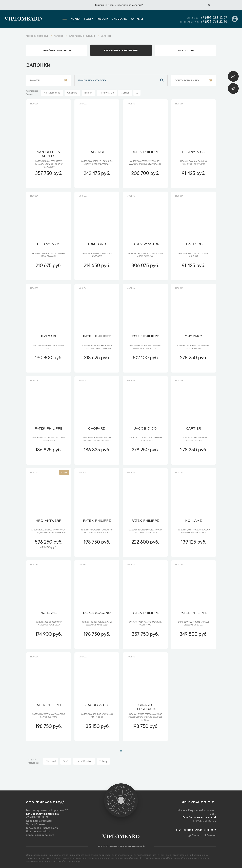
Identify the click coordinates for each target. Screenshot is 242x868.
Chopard (72, 93)
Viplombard (23, 19)
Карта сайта (51, 828)
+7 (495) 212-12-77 (214, 18)
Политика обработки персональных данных (40, 833)
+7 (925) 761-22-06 (214, 22)
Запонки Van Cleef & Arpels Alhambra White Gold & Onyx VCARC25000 (48, 164)
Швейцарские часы (57, 50)
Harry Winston (84, 761)
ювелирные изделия (129, 5)
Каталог (76, 19)
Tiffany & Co (107, 93)
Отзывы (40, 825)
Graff (66, 761)
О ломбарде (119, 19)
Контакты (137, 19)
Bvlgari (88, 93)
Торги (30, 825)
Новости (102, 19)
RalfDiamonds (52, 93)
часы (111, 5)
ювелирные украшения (121, 50)
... (137, 93)
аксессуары (185, 50)
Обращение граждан (39, 821)
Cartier (125, 93)
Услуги (89, 19)
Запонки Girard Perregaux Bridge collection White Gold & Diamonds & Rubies (145, 717)
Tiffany (103, 761)
